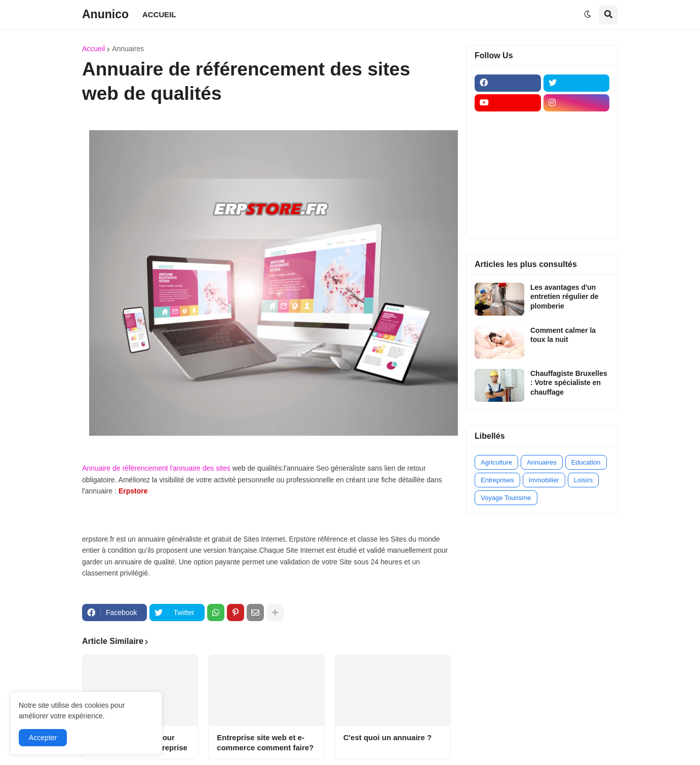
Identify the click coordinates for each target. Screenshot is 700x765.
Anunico (105, 14)
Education (586, 462)
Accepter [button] (43, 738)
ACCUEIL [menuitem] (159, 14)
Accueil (93, 49)
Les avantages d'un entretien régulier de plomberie (565, 296)
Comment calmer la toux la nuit (563, 335)
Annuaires (128, 49)
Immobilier (544, 480)
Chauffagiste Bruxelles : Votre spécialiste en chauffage (569, 382)
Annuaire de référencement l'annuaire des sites (156, 468)
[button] (588, 15)
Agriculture (496, 462)
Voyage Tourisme (506, 498)
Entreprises (497, 480)
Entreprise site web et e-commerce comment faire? (265, 742)
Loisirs (584, 480)
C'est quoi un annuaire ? (387, 737)
